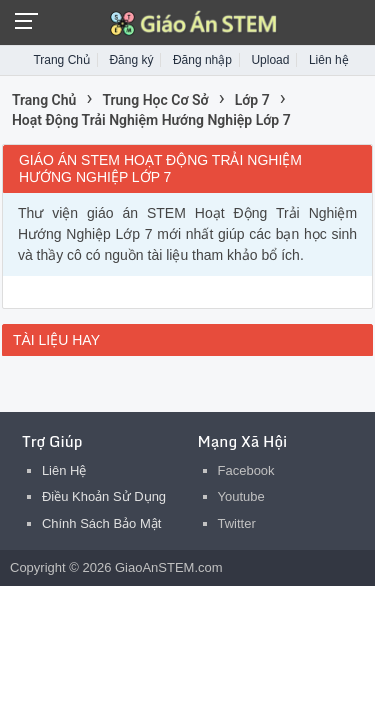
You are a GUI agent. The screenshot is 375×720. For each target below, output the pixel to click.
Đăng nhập (202, 60)
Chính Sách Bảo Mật (102, 523)
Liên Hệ (64, 470)
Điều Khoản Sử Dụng (104, 496)
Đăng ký (131, 60)
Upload (270, 60)
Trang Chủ (61, 60)
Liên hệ (329, 60)
